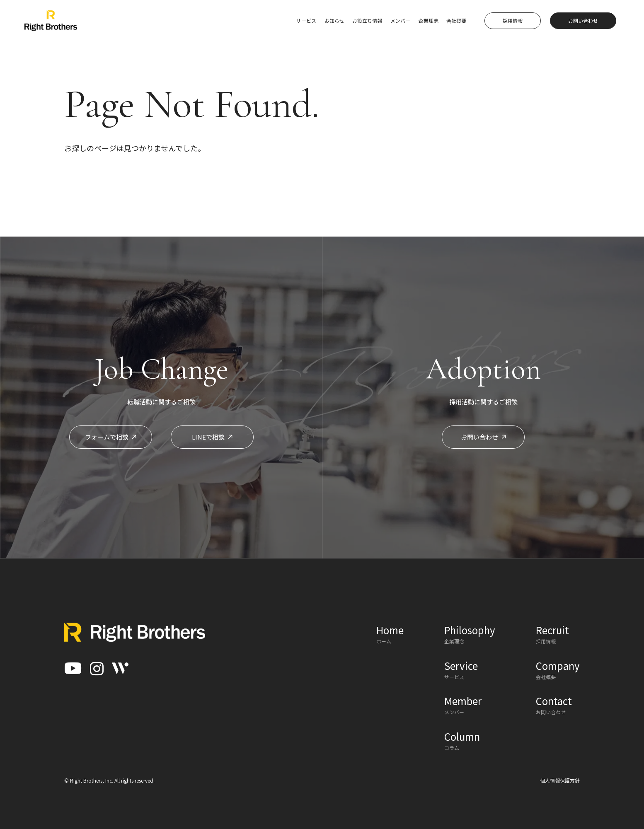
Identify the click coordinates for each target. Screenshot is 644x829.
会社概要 (456, 21)
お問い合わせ (483, 437)
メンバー (400, 21)
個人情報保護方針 (560, 780)
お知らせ (334, 21)
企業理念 (429, 21)
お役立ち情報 (367, 21)
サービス (306, 21)
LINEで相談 (212, 437)
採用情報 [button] (513, 21)
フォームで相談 (111, 437)
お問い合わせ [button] (583, 21)
